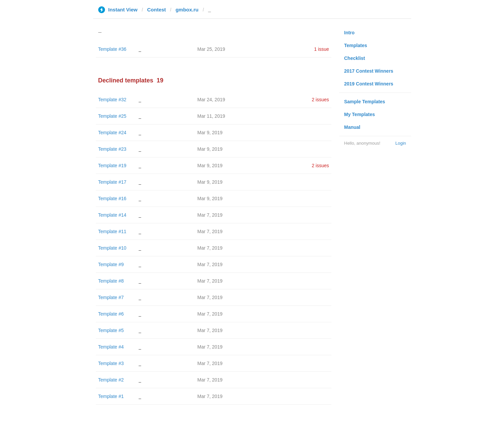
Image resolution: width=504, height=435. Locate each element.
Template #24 (112, 133)
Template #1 (111, 396)
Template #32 (112, 100)
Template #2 (111, 380)
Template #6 (111, 314)
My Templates (360, 114)
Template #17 (112, 182)
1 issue (321, 49)
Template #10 (112, 248)
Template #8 (111, 281)
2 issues (320, 100)
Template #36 (112, 49)
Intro (349, 33)
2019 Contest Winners (369, 84)
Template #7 (111, 297)
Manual (352, 127)
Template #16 (112, 198)
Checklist (355, 58)
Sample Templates (365, 102)
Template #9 (111, 264)
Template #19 (112, 166)
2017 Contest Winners (369, 71)
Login (401, 143)
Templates (356, 45)
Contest (156, 10)
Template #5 (111, 330)
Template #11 (112, 231)
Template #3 (111, 363)
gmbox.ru (187, 10)
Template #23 (112, 149)
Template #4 (111, 347)
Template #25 (112, 116)
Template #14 (112, 215)
